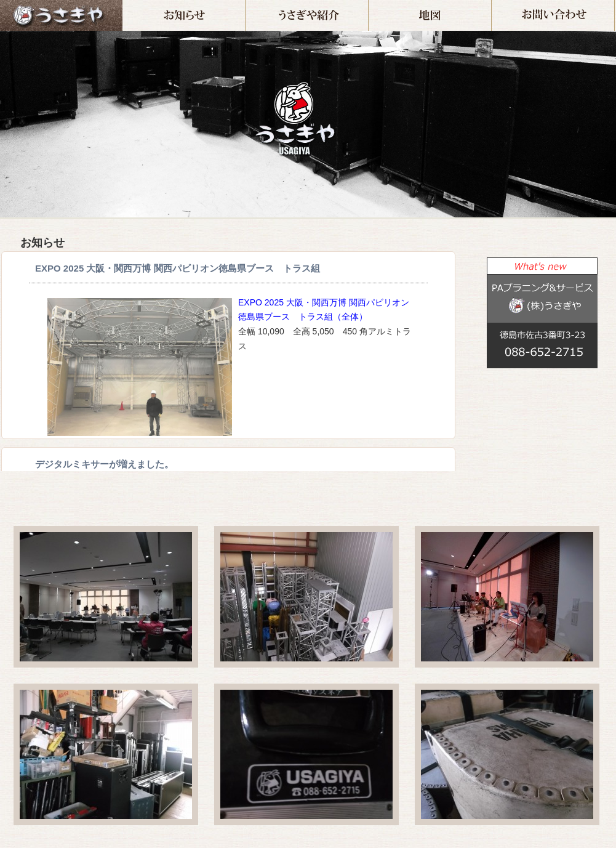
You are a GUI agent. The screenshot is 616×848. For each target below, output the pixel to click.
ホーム (61, 15)
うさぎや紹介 (368, 5)
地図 (491, 5)
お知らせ (245, 5)
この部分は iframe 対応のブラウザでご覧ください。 (536, 432)
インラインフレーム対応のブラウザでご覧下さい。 (228, 361)
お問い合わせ (614, 5)
